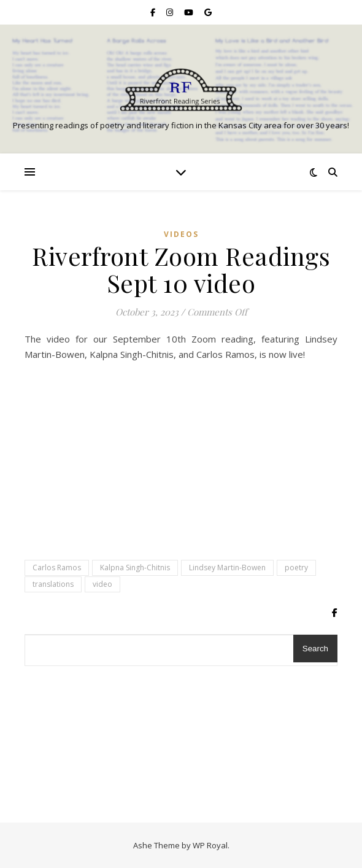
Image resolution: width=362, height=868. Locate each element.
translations (53, 584)
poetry (296, 568)
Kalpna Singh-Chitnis (135, 568)
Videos (181, 234)
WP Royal (210, 845)
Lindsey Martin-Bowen (227, 568)
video (102, 584)
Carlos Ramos (57, 568)
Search (315, 649)
